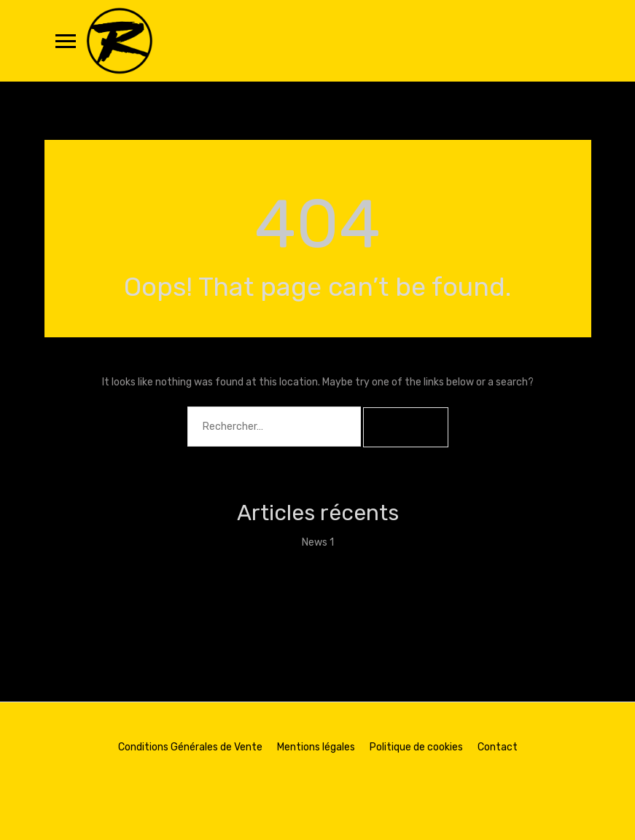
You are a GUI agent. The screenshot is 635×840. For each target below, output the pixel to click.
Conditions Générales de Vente (190, 747)
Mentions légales (316, 747)
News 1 (318, 542)
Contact (498, 747)
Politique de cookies (416, 747)
